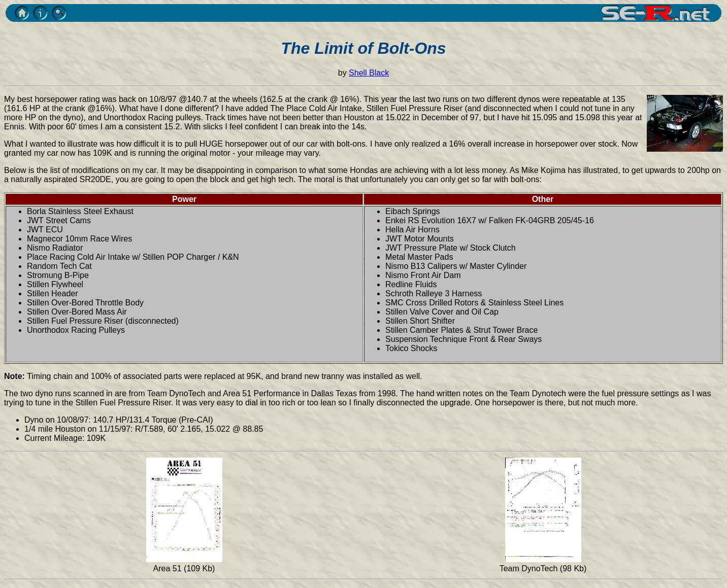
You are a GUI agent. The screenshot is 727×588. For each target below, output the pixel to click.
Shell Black (369, 73)
